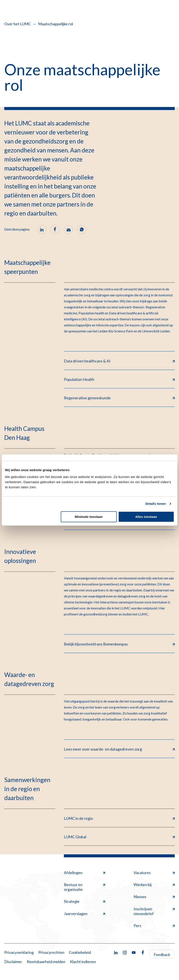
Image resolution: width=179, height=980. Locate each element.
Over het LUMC (18, 24)
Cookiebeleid (80, 952)
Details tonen (156, 504)
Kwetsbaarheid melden (46, 962)
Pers (154, 926)
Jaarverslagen (84, 914)
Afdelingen (84, 873)
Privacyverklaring (19, 952)
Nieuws (154, 897)
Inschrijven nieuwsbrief (154, 911)
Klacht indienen (83, 962)
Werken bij (154, 885)
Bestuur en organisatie (84, 887)
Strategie (84, 901)
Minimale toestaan (89, 517)
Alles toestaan (146, 517)
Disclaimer (13, 962)
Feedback (162, 954)
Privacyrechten (51, 952)
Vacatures (154, 873)
